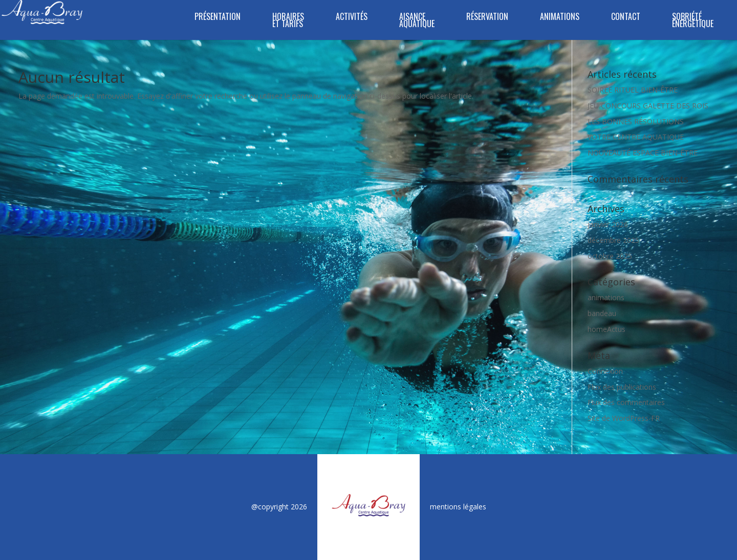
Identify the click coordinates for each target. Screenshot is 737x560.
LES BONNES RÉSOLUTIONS (636, 121)
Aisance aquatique (417, 21)
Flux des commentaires (626, 402)
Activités (352, 18)
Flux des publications (622, 387)
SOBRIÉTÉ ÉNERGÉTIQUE (693, 21)
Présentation (218, 18)
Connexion (605, 371)
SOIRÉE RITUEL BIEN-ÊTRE (633, 90)
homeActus (606, 329)
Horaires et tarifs (288, 21)
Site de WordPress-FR (624, 418)
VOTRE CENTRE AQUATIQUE (636, 137)
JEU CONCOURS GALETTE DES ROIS (648, 106)
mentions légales (458, 507)
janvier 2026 (608, 224)
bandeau (602, 313)
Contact (626, 18)
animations (606, 297)
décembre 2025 (613, 240)
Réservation (487, 18)
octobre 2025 (610, 256)
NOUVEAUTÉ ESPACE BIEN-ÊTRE (643, 153)
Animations (560, 18)
